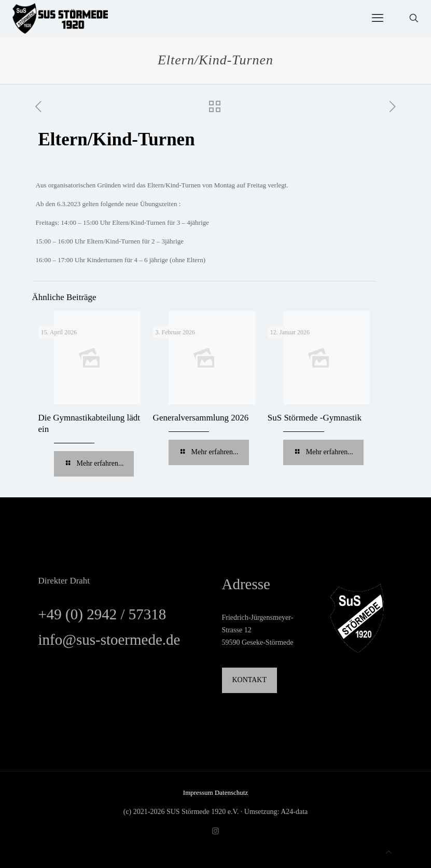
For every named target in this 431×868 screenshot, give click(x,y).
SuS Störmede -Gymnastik (315, 418)
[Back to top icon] (389, 852)
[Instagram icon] (215, 831)
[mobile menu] (378, 18)
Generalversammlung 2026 (201, 418)
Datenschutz (231, 792)
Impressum (199, 792)
